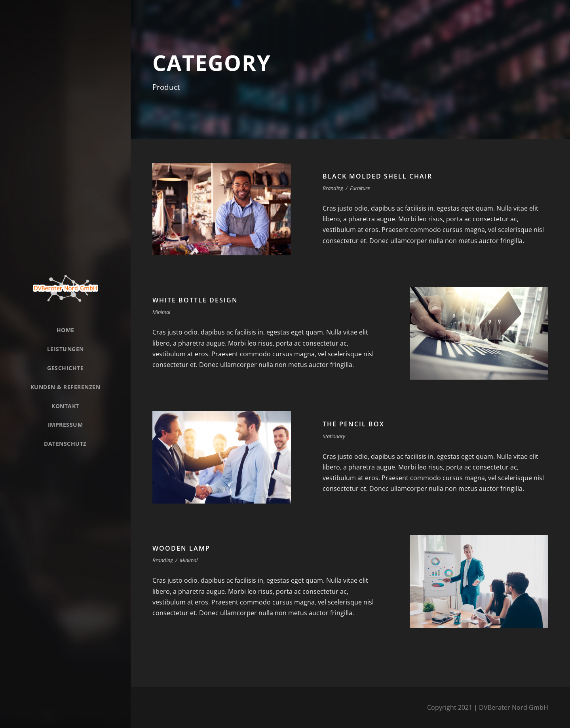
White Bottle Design (195, 300)
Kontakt (65, 406)
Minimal (161, 312)
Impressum (66, 425)
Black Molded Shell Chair (377, 176)
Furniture (360, 188)
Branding (333, 188)
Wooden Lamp (181, 548)
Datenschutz (65, 444)
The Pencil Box (353, 424)
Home (66, 330)
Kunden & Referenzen (66, 387)
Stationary (334, 436)
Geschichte (65, 368)
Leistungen (66, 349)
